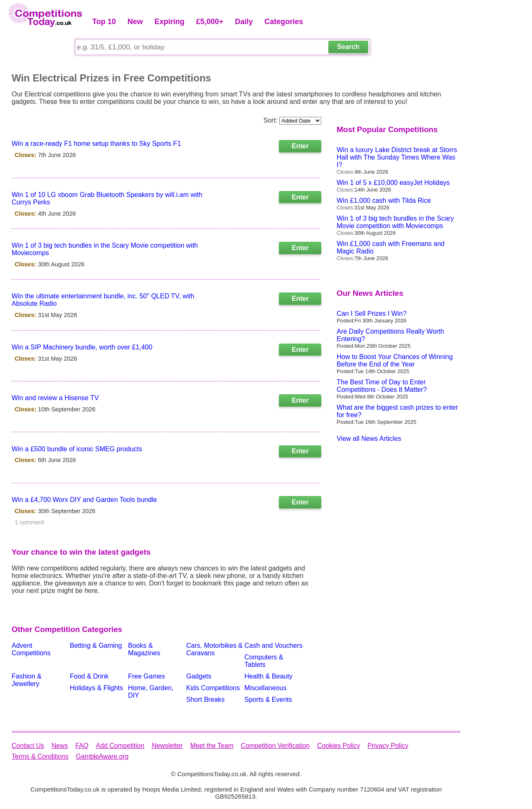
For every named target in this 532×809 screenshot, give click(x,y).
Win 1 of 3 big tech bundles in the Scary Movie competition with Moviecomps (395, 222)
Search (348, 47)
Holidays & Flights (96, 688)
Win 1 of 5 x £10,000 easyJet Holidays (393, 183)
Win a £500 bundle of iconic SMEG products (77, 449)
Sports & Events (268, 700)
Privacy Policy (388, 746)
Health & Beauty (268, 676)
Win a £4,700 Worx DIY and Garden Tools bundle (84, 500)
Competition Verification (275, 746)
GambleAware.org (102, 756)
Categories (284, 22)
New (135, 22)
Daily (244, 22)
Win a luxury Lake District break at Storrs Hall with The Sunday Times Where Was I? (397, 157)
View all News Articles (369, 439)
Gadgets (199, 676)
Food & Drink (89, 676)
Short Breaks (205, 700)
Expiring (170, 22)
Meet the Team (212, 746)
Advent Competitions (31, 649)
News (60, 746)
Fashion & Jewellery (27, 680)
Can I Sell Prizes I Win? (372, 314)
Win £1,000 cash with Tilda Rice (384, 200)
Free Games (147, 676)
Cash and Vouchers (273, 645)
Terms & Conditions (40, 756)
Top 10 (104, 22)
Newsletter (167, 746)
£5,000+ (210, 22)
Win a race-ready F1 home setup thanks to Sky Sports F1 (96, 144)
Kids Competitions (213, 688)
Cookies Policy (339, 746)
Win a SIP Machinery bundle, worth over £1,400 (82, 347)
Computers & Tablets (264, 661)
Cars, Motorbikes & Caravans (214, 649)
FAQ (82, 746)
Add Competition (120, 746)
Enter (300, 146)
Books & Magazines (144, 649)
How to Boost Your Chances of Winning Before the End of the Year (395, 360)
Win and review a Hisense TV (55, 398)
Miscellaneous (265, 688)
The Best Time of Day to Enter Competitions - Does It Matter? (382, 386)
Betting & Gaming (96, 645)
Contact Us (28, 746)
